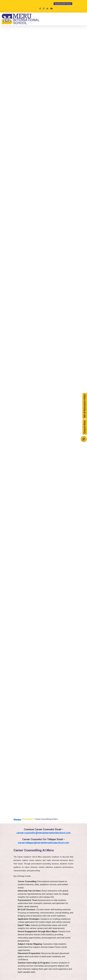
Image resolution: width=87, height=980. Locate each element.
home (17, 820)
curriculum (28, 819)
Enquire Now (85, 427)
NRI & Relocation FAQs (85, 406)
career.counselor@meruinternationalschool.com (44, 833)
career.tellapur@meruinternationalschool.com (43, 843)
